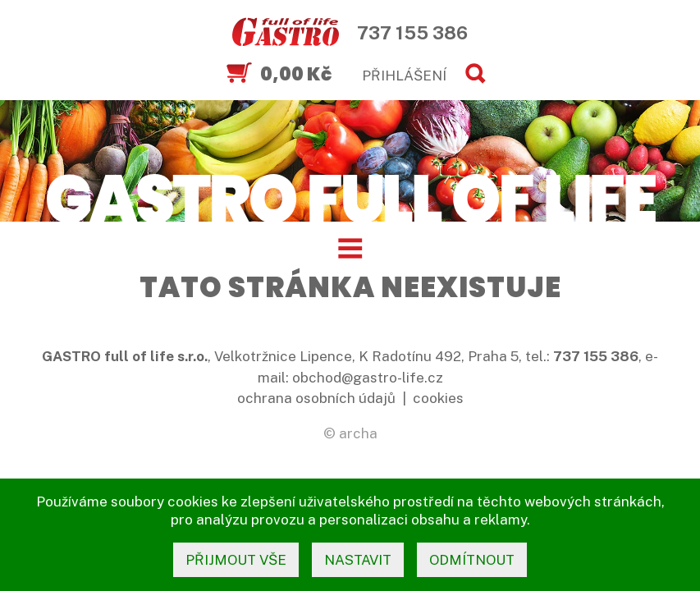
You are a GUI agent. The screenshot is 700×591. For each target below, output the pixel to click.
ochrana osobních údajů (316, 398)
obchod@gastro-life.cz (368, 378)
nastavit (358, 560)
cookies (438, 398)
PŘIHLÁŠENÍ (404, 76)
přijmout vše (236, 560)
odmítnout (472, 560)
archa (358, 433)
